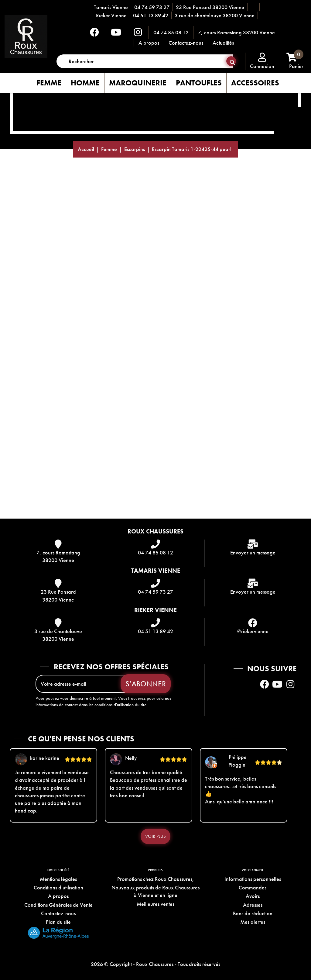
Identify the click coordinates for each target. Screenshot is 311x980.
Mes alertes (253, 922)
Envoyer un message (253, 552)
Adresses (253, 905)
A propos (149, 43)
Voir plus (155, 836)
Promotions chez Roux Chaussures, (156, 879)
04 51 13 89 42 (151, 15)
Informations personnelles (253, 879)
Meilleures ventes (155, 904)
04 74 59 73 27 (152, 7)
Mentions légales (58, 879)
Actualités (223, 43)
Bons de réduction (253, 913)
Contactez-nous (186, 43)
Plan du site (58, 922)
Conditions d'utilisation (58, 887)
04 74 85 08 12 (171, 32)
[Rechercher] (145, 61)
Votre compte (253, 870)
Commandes (253, 887)
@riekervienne (253, 631)
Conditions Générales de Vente (58, 905)
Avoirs (253, 896)
